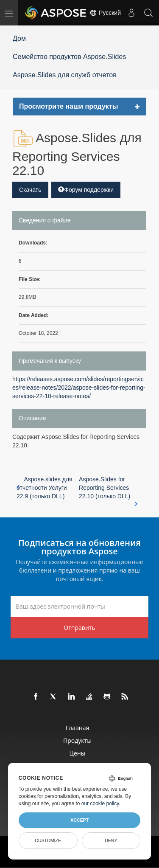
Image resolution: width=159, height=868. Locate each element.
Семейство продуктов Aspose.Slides (69, 57)
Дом (19, 38)
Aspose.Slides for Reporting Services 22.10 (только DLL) (108, 488)
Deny (111, 840)
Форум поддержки (86, 190)
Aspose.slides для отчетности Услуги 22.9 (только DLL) (45, 488)
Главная (78, 728)
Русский (105, 13)
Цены (78, 753)
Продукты (77, 740)
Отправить (79, 628)
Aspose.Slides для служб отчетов (65, 75)
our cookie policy (100, 803)
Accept (79, 820)
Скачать (30, 190)
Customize (48, 840)
